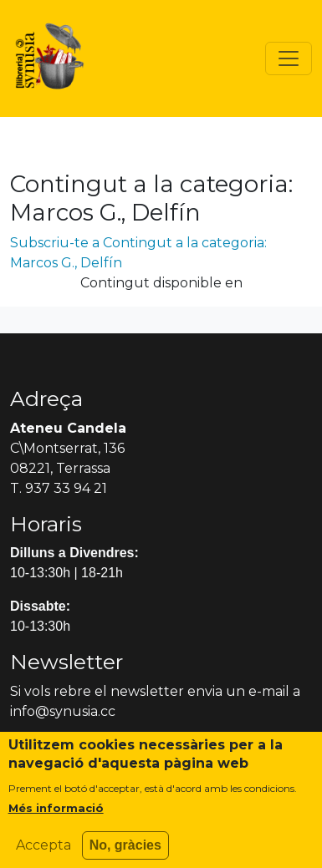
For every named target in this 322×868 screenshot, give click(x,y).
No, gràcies (125, 852)
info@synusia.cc (63, 711)
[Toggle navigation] (289, 58)
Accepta (43, 852)
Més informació (56, 815)
